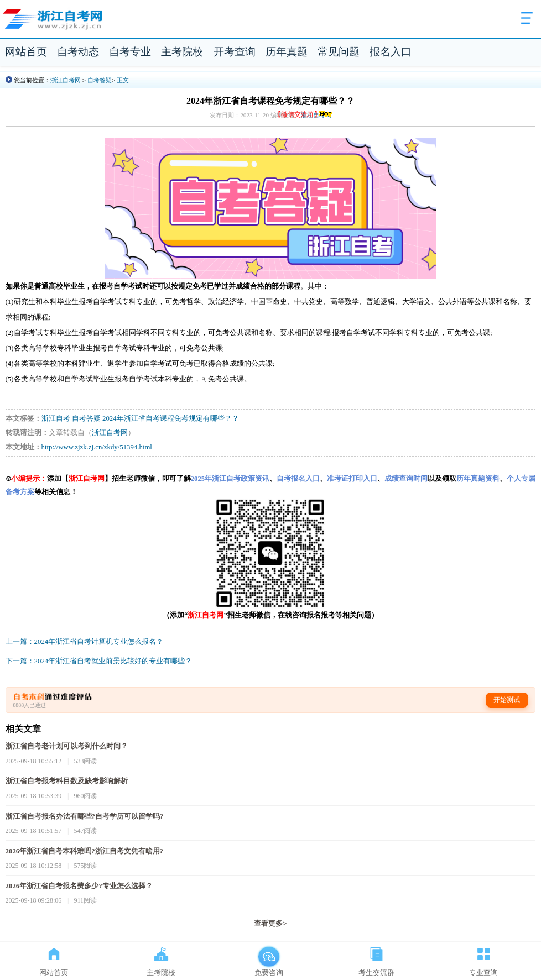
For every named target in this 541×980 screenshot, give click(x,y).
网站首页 (26, 52)
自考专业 (130, 52)
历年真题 (287, 52)
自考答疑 (100, 80)
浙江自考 (56, 418)
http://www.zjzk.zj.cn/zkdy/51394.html (97, 447)
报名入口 (391, 52)
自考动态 (78, 52)
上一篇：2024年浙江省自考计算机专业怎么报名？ (85, 642)
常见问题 (339, 52)
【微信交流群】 (304, 114)
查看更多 (270, 924)
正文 (123, 80)
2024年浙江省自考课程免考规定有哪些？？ (171, 418)
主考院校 (182, 52)
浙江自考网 (66, 80)
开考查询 (235, 52)
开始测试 (507, 700)
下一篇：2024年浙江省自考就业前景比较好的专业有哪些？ (99, 661)
